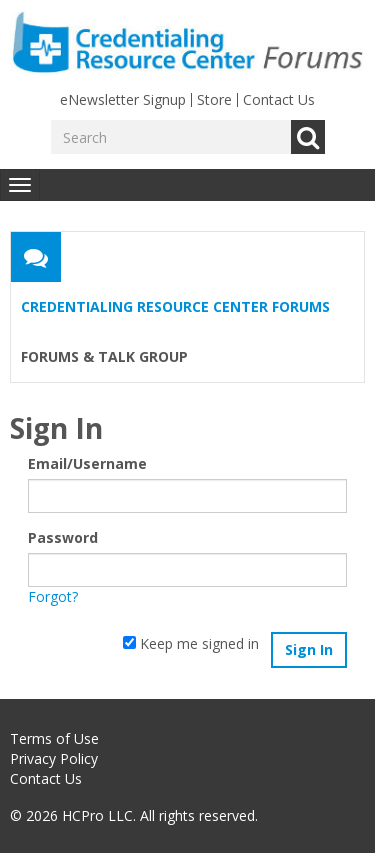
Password (63, 537)
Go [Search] (308, 137)
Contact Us (279, 99)
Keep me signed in (191, 643)
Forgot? (53, 596)
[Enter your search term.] (171, 137)
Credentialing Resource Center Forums (175, 306)
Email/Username (87, 463)
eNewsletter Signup (123, 99)
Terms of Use (54, 738)
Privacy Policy (54, 758)
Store (214, 99)
